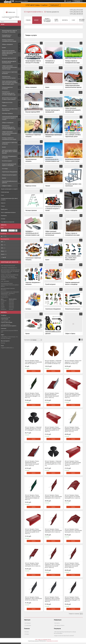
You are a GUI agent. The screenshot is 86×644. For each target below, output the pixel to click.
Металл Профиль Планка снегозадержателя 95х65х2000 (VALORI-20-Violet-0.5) (33, 362)
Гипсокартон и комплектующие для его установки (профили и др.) (9, 93)
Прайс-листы (4, 209)
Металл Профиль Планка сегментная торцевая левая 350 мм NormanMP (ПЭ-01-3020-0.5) (72, 395)
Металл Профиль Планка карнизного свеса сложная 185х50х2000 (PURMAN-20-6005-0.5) (32, 497)
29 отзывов (69, 1)
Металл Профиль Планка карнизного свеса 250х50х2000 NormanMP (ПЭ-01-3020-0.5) (53, 531)
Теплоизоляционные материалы (7, 88)
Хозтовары (5, 169)
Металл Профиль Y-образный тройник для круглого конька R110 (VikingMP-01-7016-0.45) (33, 429)
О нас (2, 195)
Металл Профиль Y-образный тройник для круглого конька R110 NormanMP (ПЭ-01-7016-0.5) (53, 463)
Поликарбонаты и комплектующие (7, 36)
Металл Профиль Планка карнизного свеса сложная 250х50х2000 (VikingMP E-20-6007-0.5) (33, 395)
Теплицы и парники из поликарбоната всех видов (9, 40)
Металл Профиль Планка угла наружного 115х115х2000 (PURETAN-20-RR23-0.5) (73, 362)
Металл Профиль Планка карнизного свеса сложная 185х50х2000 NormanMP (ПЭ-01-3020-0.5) (52, 565)
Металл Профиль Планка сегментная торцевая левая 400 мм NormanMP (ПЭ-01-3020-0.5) (53, 429)
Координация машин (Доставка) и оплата (9, 199)
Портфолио (4, 216)
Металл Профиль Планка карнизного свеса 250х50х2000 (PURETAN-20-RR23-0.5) (33, 599)
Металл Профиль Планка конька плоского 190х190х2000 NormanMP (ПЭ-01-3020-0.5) (73, 531)
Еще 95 (4, 257)
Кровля (4, 47)
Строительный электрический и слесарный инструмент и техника (10, 118)
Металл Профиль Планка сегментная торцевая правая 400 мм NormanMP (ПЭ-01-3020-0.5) (33, 531)
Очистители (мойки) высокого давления (10, 182)
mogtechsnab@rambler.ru (7, 348)
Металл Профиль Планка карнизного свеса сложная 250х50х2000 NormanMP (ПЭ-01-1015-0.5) (72, 429)
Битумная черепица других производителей (9, 62)
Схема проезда (5, 192)
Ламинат (4, 106)
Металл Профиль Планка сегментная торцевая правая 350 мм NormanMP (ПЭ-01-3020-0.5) (73, 463)
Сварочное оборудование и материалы (9, 157)
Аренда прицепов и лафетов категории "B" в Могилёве (9, 31)
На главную (28, 623)
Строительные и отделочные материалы (10, 73)
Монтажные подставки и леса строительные (10, 109)
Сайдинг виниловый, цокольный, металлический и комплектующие (10, 67)
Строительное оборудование (10, 172)
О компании (28, 625)
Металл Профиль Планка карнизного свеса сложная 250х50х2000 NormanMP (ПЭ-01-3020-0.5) (72, 565)
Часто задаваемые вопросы (8, 212)
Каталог (3, 27)
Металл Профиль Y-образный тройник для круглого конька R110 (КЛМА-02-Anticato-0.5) (53, 362)
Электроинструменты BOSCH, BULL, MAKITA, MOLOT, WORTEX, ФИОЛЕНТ (10, 152)
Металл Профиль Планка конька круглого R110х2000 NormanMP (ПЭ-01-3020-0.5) (72, 497)
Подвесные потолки (7, 102)
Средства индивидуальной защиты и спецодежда (9, 165)
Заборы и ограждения (8, 123)
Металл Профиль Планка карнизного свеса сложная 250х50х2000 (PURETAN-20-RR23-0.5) (52, 599)
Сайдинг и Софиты (7, 186)
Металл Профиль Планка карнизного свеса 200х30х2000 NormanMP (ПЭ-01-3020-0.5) (53, 497)
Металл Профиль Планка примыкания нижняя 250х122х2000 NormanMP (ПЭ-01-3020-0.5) (32, 463)
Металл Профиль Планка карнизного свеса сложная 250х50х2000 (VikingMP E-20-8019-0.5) (72, 599)
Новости (3, 203)
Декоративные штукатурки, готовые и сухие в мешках (9, 99)
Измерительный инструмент (9, 175)
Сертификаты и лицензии (8, 222)
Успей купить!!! (55, 5)
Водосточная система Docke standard (64, 636)
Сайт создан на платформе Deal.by (43, 640)
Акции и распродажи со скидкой (9, 189)
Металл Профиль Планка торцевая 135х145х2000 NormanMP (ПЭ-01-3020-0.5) (33, 565)
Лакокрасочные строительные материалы (9, 77)
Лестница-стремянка (7, 113)
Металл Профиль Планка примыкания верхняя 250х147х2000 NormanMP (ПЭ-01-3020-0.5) (52, 395)
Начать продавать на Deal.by (21, 1)
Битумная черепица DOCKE (9, 58)
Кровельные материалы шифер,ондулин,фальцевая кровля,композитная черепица (9, 53)
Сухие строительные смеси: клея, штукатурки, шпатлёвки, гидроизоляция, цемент (10, 83)
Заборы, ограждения (7, 44)
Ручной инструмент (7, 161)
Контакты (65, 20)
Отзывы (3, 219)
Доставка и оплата (82, 20)
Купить (34, 371)
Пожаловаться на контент (52, 641)
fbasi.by (3, 343)
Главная (28, 20)
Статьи (3, 206)
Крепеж (4, 178)
